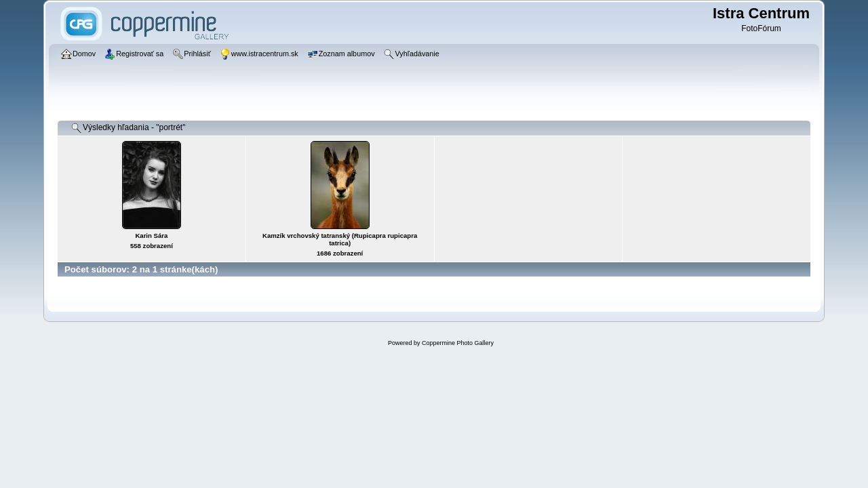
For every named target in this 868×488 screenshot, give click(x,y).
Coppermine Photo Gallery (458, 343)
